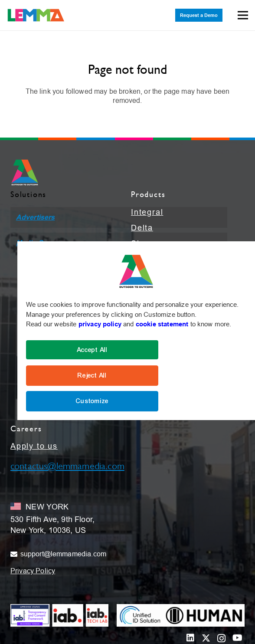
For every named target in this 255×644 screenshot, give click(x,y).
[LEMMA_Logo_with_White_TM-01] (36, 15)
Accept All (92, 350)
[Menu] (243, 15)
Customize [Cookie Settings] (92, 401)
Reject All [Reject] (92, 375)
